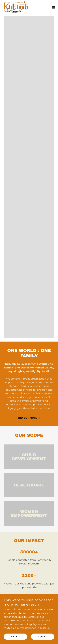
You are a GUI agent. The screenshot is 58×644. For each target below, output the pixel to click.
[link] (16, 7)
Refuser (15, 637)
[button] (54, 7)
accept (43, 637)
